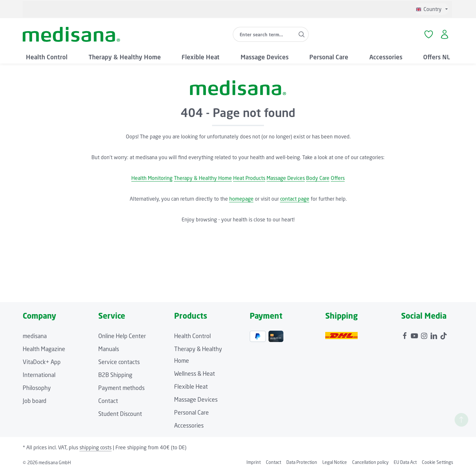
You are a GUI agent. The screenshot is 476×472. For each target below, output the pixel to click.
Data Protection (302, 462)
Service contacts (119, 362)
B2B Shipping (115, 375)
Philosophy (37, 388)
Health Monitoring (152, 178)
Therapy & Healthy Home (203, 178)
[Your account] (445, 35)
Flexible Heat (191, 386)
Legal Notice (335, 462)
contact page (295, 199)
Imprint (254, 462)
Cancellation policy (370, 462)
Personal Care (191, 412)
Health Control (192, 336)
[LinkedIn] (434, 334)
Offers (338, 178)
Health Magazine (44, 349)
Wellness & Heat (195, 373)
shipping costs (95, 447)
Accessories (189, 425)
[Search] (302, 34)
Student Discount (120, 414)
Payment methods (121, 388)
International (39, 375)
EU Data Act (405, 462)
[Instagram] (425, 334)
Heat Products (249, 178)
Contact (108, 401)
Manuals (109, 349)
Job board (35, 401)
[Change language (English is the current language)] (432, 9)
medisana (35, 336)
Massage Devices (286, 178)
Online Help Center (122, 336)
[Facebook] (405, 334)
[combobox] (264, 34)
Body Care (318, 178)
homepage (241, 199)
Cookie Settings (438, 462)
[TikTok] (444, 334)
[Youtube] (415, 334)
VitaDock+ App (42, 362)
